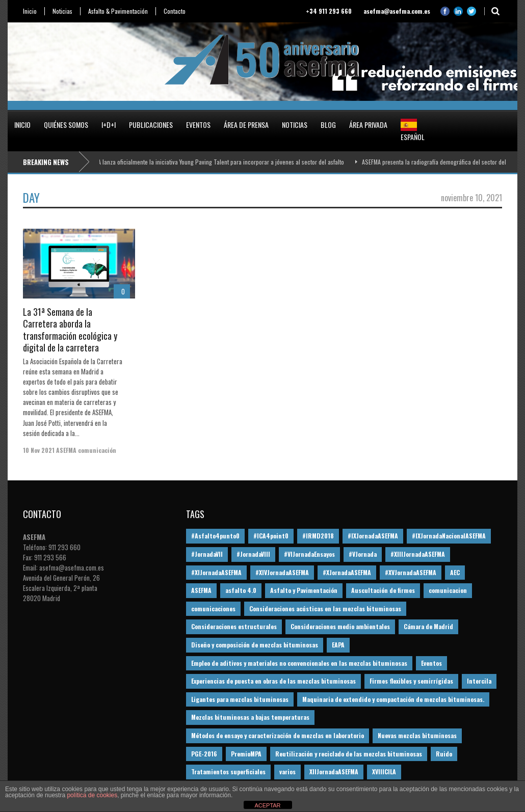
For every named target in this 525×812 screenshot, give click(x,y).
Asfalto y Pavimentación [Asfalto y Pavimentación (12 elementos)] (304, 590)
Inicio (30, 11)
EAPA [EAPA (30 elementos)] (338, 645)
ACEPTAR (267, 805)
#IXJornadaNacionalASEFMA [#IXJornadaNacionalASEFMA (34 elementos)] (449, 536)
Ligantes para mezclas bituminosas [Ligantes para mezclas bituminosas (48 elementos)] (240, 699)
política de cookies (92, 795)
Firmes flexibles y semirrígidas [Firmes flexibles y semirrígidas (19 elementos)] (411, 681)
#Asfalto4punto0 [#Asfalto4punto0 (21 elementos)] (215, 536)
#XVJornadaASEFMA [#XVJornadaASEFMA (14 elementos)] (411, 572)
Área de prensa (246, 125)
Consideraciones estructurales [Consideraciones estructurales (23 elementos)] (234, 626)
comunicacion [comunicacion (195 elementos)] (448, 590)
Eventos (198, 125)
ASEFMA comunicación (86, 450)
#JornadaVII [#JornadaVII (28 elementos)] (207, 554)
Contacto (175, 11)
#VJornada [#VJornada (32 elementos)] (363, 554)
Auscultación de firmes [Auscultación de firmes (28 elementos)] (383, 590)
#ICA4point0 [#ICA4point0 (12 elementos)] (271, 536)
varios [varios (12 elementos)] (287, 772)
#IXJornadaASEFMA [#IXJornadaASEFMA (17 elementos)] (373, 536)
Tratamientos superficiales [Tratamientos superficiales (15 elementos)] (228, 772)
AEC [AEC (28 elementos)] (455, 572)
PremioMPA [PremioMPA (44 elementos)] (246, 754)
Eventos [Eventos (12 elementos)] (431, 663)
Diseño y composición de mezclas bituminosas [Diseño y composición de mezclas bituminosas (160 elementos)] (255, 645)
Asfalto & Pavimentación (118, 11)
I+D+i (109, 125)
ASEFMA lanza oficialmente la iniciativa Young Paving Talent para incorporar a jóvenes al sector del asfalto (216, 162)
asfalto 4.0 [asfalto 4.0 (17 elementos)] (241, 590)
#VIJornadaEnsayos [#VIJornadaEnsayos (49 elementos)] (309, 554)
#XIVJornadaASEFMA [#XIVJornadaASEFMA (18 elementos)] (282, 572)
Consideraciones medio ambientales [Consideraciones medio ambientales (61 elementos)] (340, 626)
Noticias (62, 11)
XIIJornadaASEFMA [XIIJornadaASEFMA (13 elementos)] (334, 772)
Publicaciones (151, 125)
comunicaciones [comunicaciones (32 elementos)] (213, 608)
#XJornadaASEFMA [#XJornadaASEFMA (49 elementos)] (347, 572)
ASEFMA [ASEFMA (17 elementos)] (201, 590)
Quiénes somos (66, 125)
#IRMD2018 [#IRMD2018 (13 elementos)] (318, 536)
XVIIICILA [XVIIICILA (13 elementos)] (384, 772)
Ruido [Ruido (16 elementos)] (444, 754)
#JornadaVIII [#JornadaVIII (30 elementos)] (253, 554)
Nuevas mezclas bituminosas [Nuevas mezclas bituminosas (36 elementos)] (417, 735)
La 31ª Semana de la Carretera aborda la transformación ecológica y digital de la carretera (70, 330)
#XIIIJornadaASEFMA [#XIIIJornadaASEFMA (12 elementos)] (418, 554)
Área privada (368, 125)
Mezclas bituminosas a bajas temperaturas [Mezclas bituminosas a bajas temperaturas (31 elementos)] (250, 717)
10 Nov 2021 (39, 450)
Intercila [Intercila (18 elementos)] (479, 681)
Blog (328, 125)
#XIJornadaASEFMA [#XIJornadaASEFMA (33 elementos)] (216, 572)
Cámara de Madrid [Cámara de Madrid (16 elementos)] (428, 626)
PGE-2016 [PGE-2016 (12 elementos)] (204, 754)
